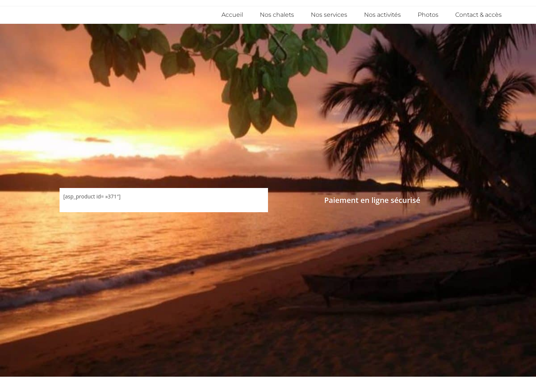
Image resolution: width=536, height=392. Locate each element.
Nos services (329, 15)
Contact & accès (478, 15)
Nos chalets (277, 15)
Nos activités (382, 15)
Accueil (232, 15)
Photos (428, 15)
